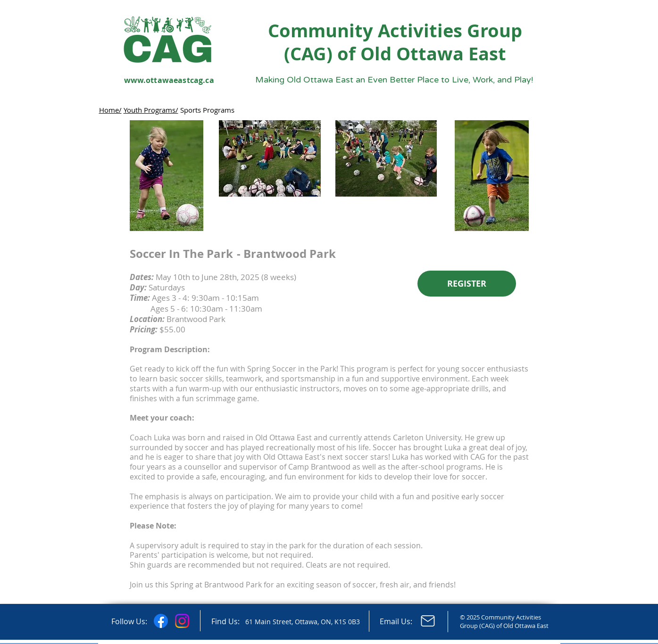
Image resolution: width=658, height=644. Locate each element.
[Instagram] (182, 621)
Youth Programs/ (151, 110)
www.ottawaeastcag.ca (169, 80)
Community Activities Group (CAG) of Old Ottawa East (395, 42)
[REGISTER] (467, 284)
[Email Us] (428, 621)
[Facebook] (161, 621)
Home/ (110, 110)
